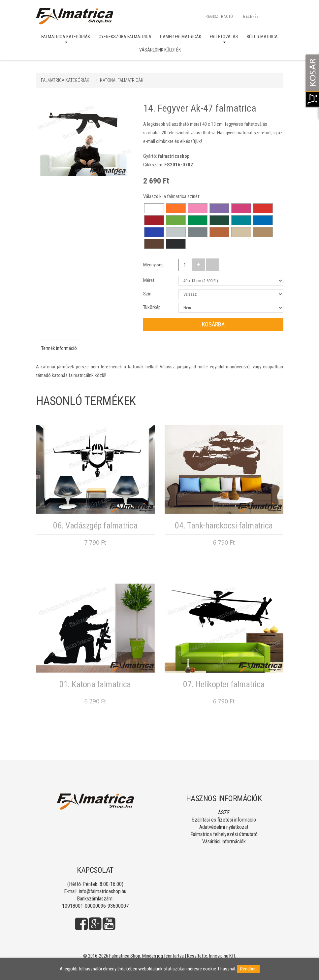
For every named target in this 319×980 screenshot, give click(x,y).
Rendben (248, 969)
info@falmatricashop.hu (103, 891)
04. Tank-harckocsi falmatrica (224, 525)
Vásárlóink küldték (160, 50)
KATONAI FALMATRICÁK (122, 80)
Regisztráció (219, 17)
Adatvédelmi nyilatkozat (224, 827)
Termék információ (59, 348)
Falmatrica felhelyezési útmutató (224, 834)
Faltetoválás (224, 37)
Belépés (251, 17)
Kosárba (213, 324)
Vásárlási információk (224, 842)
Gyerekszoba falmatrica (125, 37)
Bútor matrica (262, 37)
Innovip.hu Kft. (223, 956)
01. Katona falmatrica (95, 684)
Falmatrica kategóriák (66, 37)
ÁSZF (224, 812)
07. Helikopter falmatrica (224, 684)
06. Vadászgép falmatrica (95, 525)
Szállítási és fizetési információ (224, 820)
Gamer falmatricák (181, 37)
